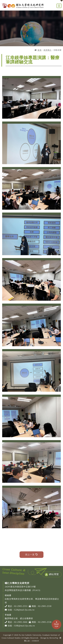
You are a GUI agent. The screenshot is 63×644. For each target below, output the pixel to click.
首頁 (40, 50)
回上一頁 (32, 555)
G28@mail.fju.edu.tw (24, 610)
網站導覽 (52, 575)
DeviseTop (54, 638)
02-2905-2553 (21, 606)
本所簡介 (48, 50)
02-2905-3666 (21, 622)
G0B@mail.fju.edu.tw (25, 626)
